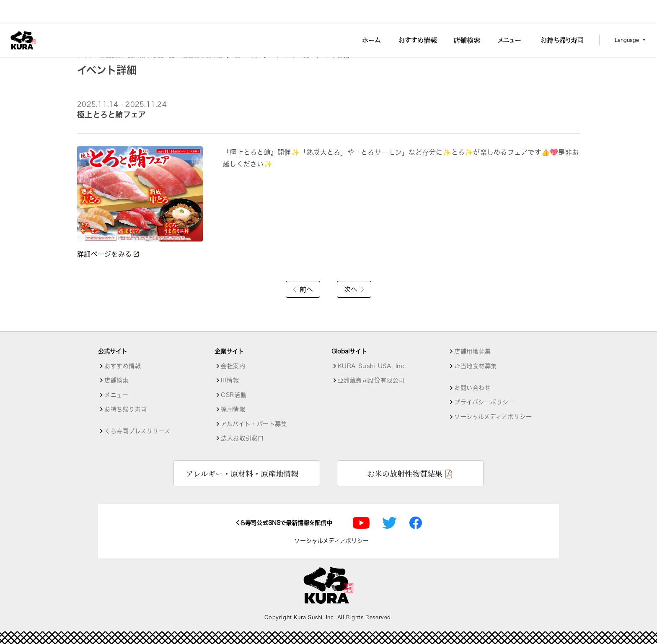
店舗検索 (111, 55)
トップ (86, 55)
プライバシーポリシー (485, 402)
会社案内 (233, 366)
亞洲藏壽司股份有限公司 (371, 380)
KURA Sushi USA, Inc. (372, 366)
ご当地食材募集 (476, 366)
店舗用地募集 (472, 351)
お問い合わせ (472, 388)
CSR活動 (234, 395)
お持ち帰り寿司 (126, 409)
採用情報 (233, 409)
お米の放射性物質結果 (405, 473)
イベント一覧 (292, 55)
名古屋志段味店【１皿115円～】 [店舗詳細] (226, 55)
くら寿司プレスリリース (137, 431)
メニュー (116, 395)
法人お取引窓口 (242, 438)
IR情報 (230, 380)
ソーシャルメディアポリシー (493, 417)
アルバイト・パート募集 (254, 424)
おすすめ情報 (123, 366)
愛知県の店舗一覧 (152, 55)
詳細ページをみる (109, 254)
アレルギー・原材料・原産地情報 (242, 473)
